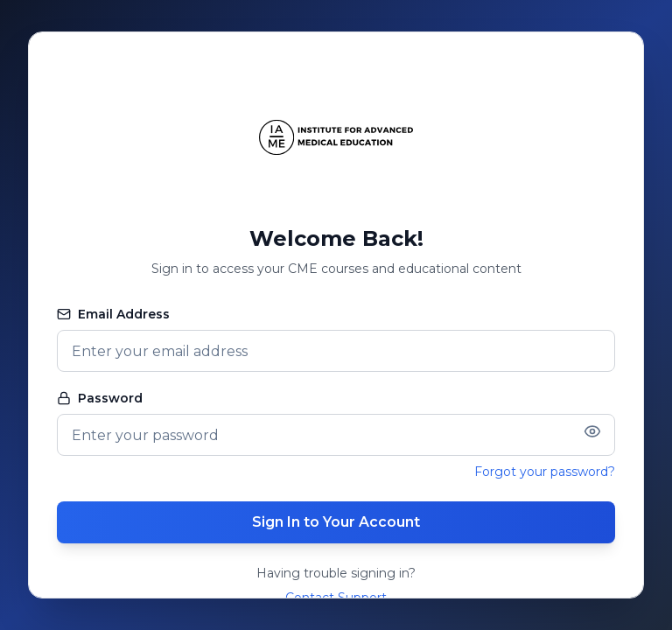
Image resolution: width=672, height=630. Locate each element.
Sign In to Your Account (336, 522)
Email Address (113, 314)
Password (100, 398)
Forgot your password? (545, 472)
